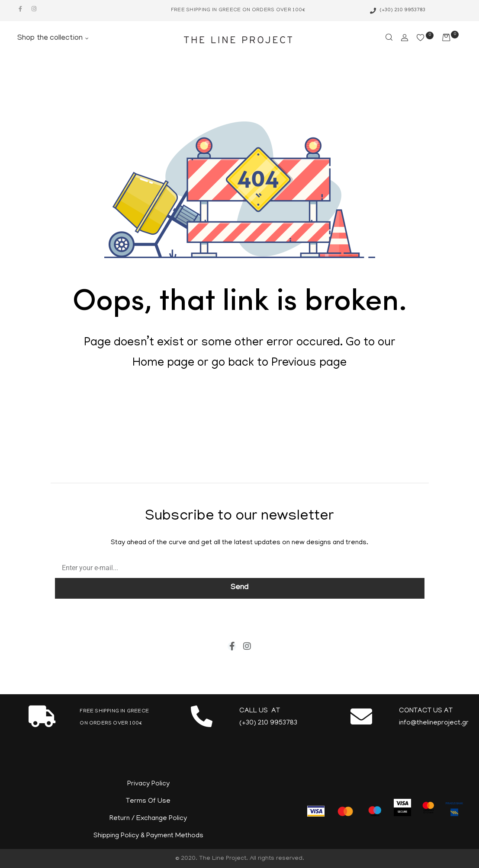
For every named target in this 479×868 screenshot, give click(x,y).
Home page (163, 364)
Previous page (309, 364)
